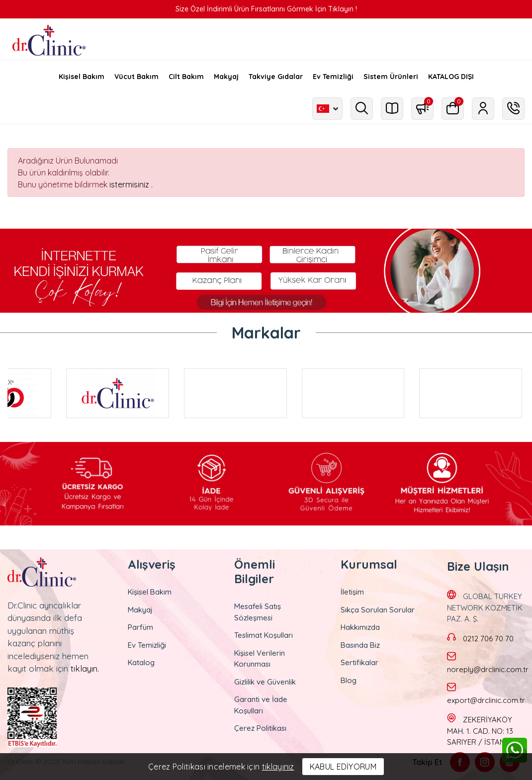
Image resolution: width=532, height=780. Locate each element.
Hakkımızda (360, 627)
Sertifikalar (359, 662)
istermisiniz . (131, 184)
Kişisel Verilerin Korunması (260, 659)
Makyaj (140, 610)
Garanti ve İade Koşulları (261, 705)
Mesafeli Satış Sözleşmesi (258, 612)
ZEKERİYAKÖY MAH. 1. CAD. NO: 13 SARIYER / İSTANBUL (483, 731)
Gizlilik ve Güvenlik (265, 682)
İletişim (352, 592)
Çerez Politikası (260, 728)
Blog (349, 680)
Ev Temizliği (147, 645)
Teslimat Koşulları (264, 635)
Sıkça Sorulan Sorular (378, 610)
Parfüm (140, 627)
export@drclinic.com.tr (486, 700)
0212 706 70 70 (488, 639)
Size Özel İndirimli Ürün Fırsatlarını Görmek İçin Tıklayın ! (266, 9)
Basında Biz (360, 645)
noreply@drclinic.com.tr (488, 669)
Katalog (141, 662)
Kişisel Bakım (150, 592)
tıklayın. (85, 668)
